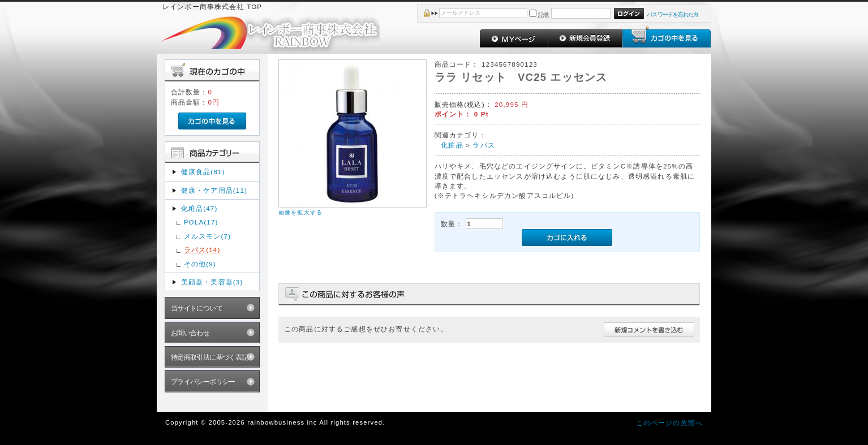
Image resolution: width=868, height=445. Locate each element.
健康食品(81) (203, 172)
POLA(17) (201, 222)
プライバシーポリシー (203, 381)
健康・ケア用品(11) (214, 190)
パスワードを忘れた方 (673, 14)
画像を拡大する (300, 212)
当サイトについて (197, 308)
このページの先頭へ (669, 423)
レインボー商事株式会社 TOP (212, 7)
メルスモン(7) (207, 236)
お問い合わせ (190, 333)
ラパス (484, 145)
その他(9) (200, 264)
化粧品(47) (199, 208)
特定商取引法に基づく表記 (210, 357)
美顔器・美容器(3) (212, 282)
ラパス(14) (202, 250)
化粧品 (452, 145)
